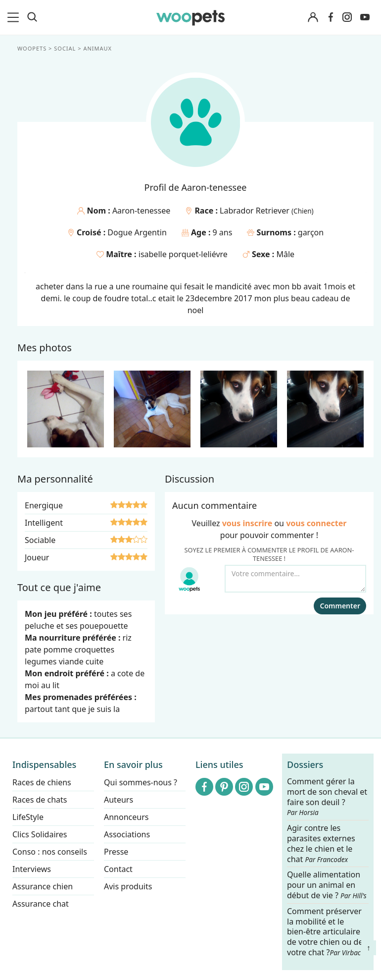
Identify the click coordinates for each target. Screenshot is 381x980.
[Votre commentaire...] (295, 579)
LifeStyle (28, 817)
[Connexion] (313, 18)
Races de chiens (42, 782)
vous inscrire (247, 523)
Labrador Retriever (256, 211)
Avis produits (128, 886)
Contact (118, 869)
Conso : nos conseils (50, 852)
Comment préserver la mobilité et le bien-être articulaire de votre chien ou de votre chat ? (325, 932)
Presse (116, 852)
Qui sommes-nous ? (141, 782)
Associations (127, 834)
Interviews (32, 869)
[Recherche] (32, 17)
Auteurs (119, 800)
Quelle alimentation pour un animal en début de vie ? (327, 886)
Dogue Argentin (137, 232)
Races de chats (40, 800)
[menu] (15, 17)
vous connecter (316, 523)
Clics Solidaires (40, 834)
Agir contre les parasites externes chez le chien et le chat (321, 844)
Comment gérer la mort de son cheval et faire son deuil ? (327, 797)
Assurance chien (43, 886)
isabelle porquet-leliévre (183, 254)
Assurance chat (41, 904)
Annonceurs (126, 817)
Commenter (340, 606)
